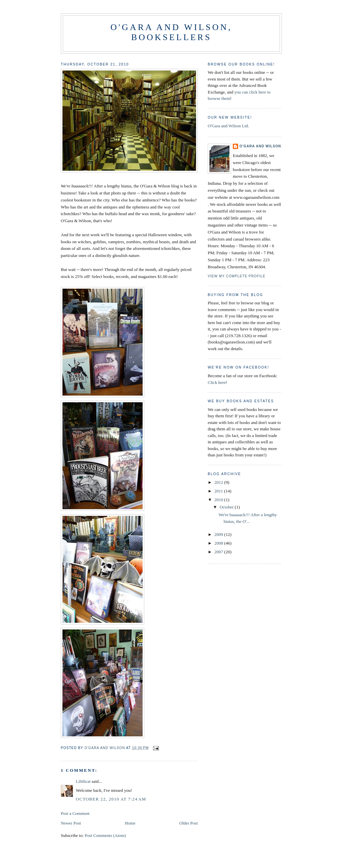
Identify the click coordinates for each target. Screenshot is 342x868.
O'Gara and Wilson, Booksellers (171, 32)
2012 (219, 482)
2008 (219, 543)
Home (130, 823)
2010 (219, 500)
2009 (219, 534)
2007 (219, 552)
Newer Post (71, 823)
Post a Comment (75, 813)
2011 (219, 491)
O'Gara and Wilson (260, 146)
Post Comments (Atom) (106, 835)
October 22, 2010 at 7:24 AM (111, 799)
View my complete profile (237, 276)
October (227, 507)
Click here (217, 382)
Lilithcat (83, 781)
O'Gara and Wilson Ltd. (228, 126)
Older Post (189, 823)
